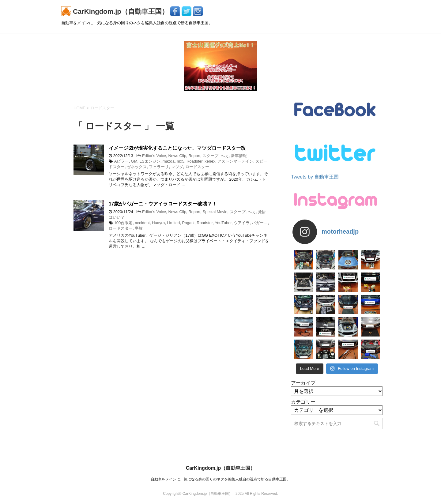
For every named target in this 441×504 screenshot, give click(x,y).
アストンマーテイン (235, 161)
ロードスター (197, 167)
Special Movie (215, 212)
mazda (169, 161)
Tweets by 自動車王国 (315, 177)
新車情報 (239, 156)
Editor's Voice (154, 156)
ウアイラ (242, 223)
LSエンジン (150, 161)
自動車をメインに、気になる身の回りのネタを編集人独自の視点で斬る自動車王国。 (221, 479)
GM (134, 161)
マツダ (177, 167)
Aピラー (122, 161)
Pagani (188, 223)
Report (194, 156)
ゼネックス (137, 167)
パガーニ (260, 223)
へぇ (225, 156)
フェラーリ (159, 167)
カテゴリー (303, 402)
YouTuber (223, 223)
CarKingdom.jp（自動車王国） (116, 11)
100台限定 (124, 223)
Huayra (158, 223)
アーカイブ (303, 383)
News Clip (177, 156)
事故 (139, 228)
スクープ (210, 156)
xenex (210, 161)
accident (142, 223)
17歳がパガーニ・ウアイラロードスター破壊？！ (163, 204)
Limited (173, 223)
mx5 (181, 161)
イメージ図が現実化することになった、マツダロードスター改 (177, 148)
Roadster (194, 161)
